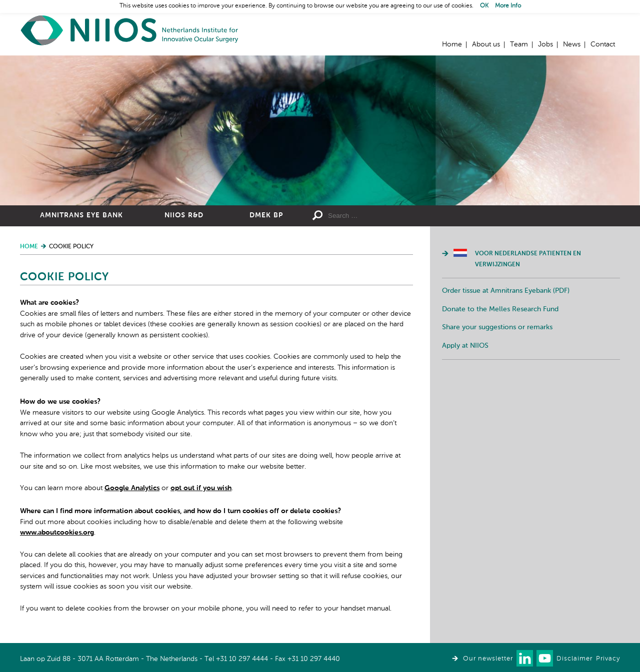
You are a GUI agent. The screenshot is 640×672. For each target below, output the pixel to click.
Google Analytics (132, 488)
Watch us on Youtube (545, 658)
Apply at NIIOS (465, 346)
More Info (508, 6)
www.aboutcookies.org (57, 533)
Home (130, 30)
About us (486, 44)
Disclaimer (574, 659)
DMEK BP (266, 215)
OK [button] (484, 6)
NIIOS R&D (184, 215)
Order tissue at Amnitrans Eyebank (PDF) (506, 291)
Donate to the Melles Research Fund (500, 309)
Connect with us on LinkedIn (525, 658)
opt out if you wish (201, 488)
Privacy (608, 659)
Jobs (545, 44)
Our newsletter (488, 659)
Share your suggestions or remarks (497, 327)
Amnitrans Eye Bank (81, 215)
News (572, 44)
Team (519, 44)
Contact (603, 44)
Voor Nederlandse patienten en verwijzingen (528, 259)
